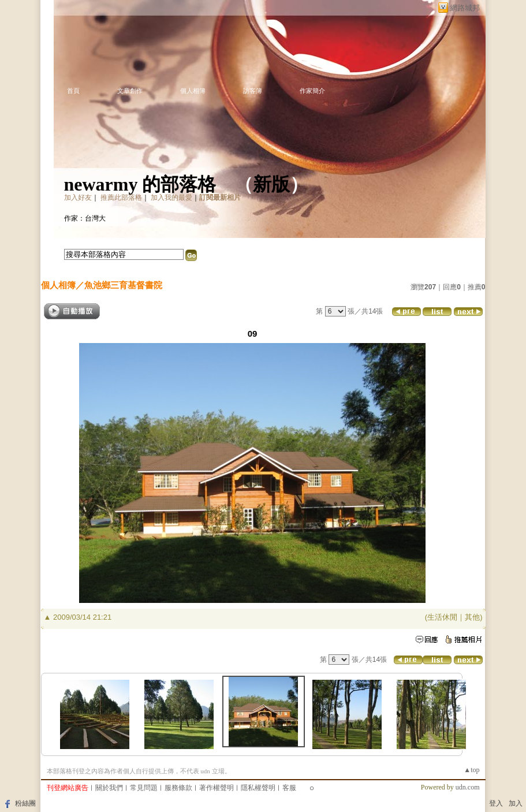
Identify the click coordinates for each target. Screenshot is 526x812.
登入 (496, 803)
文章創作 (130, 91)
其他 (472, 617)
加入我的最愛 (171, 198)
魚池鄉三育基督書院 (123, 285)
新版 (271, 184)
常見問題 (144, 788)
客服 (289, 788)
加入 (516, 803)
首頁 (73, 91)
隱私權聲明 (258, 788)
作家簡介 (312, 91)
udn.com (468, 787)
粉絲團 (25, 803)
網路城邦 (465, 8)
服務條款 (178, 788)
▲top (471, 770)
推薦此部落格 (121, 198)
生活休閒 (442, 617)
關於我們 (109, 788)
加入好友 (78, 198)
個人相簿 (193, 91)
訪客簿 (253, 91)
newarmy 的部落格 (140, 184)
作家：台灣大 (85, 218)
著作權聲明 (217, 788)
